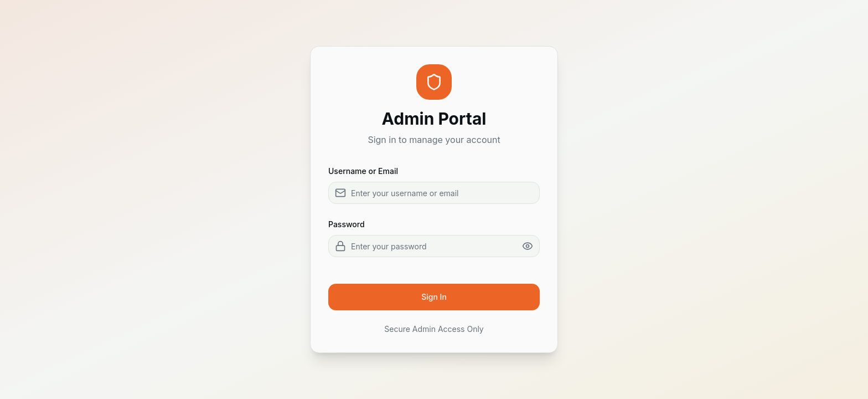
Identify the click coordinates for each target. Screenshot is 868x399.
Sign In (434, 297)
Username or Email (363, 171)
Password (347, 224)
